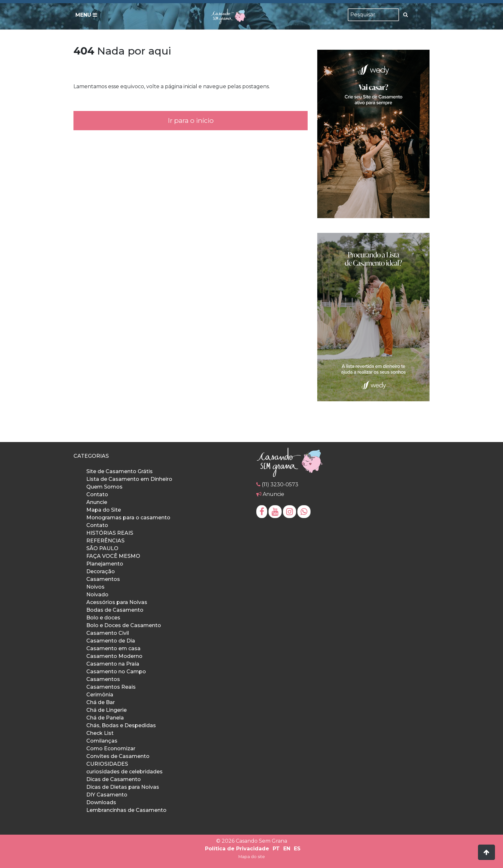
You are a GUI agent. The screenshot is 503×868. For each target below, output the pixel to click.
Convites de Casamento (118, 756)
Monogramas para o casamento (128, 518)
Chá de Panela (105, 718)
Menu (86, 15)
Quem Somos (104, 487)
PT (276, 849)
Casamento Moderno (114, 656)
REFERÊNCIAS (105, 541)
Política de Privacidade (237, 849)
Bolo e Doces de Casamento (124, 625)
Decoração (101, 571)
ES (297, 849)
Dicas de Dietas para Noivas (123, 787)
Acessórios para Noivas (117, 602)
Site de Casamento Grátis (119, 471)
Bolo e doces (103, 618)
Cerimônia (100, 695)
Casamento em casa (113, 648)
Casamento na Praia (113, 664)
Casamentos (103, 579)
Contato (97, 494)
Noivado (97, 595)
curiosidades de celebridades (124, 772)
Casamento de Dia (111, 641)
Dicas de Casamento (114, 779)
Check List (100, 733)
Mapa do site (252, 857)
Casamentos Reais (111, 687)
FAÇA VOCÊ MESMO (113, 556)
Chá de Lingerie (107, 710)
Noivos (95, 587)
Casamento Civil (108, 633)
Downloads (101, 802)
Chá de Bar (101, 702)
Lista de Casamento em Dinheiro (129, 479)
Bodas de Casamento (115, 610)
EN (287, 849)
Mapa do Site (104, 510)
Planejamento (105, 564)
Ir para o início (191, 120)
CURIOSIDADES (107, 764)
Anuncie (97, 502)
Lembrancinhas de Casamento (126, 810)
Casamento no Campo (116, 672)
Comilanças (102, 741)
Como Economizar (111, 749)
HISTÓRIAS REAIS (110, 533)
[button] (486, 852)
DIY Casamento (107, 795)
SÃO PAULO (102, 548)
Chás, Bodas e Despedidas (121, 725)
